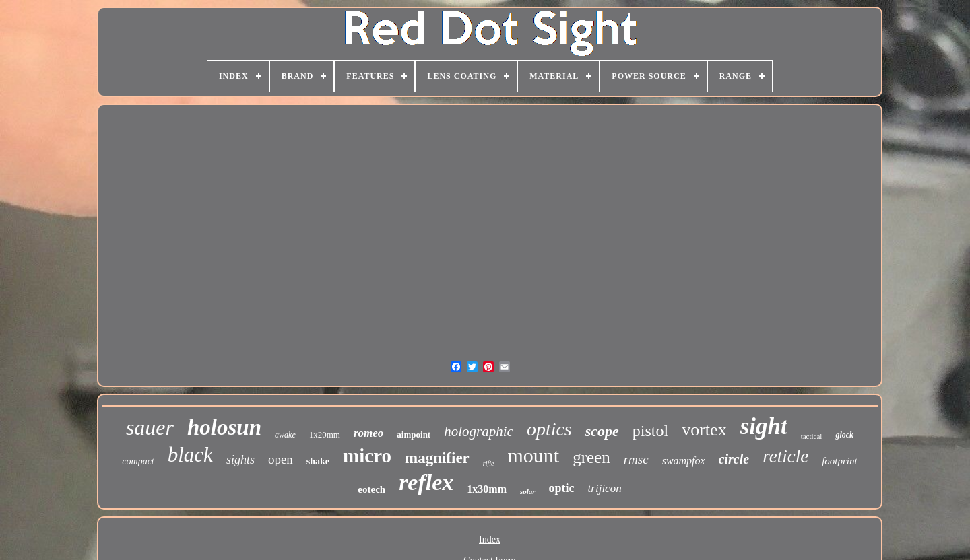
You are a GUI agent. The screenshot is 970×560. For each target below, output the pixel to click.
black (190, 455)
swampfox (684, 461)
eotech (371, 489)
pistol (650, 431)
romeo (368, 433)
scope (602, 431)
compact (138, 461)
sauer (150, 427)
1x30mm (487, 489)
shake (318, 461)
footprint (840, 461)
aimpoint (414, 434)
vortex (704, 430)
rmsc (636, 459)
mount (534, 455)
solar (528, 491)
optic (562, 488)
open (281, 459)
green (591, 457)
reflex (426, 482)
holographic (479, 431)
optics (549, 429)
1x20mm (325, 434)
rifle (489, 463)
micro (367, 456)
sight (764, 426)
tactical (812, 436)
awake (285, 435)
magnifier (437, 458)
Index (490, 539)
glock (844, 435)
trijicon (605, 488)
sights (240, 460)
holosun (224, 427)
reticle (785, 456)
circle (734, 459)
